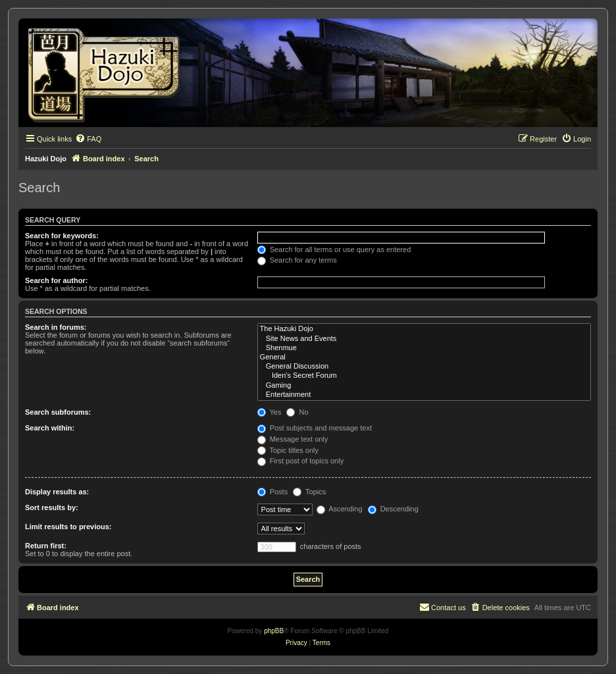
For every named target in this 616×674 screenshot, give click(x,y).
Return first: (46, 546)
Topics (309, 492)
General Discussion (424, 367)
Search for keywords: (62, 236)
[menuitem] (88, 139)
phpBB (274, 631)
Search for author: (56, 280)
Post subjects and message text (315, 428)
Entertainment (424, 395)
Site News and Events (424, 339)
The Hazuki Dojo (424, 329)
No (297, 412)
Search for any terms (297, 260)
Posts (273, 492)
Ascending (340, 509)
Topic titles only (288, 450)
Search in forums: (56, 327)
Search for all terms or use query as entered (334, 249)
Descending (393, 509)
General (424, 357)
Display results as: (57, 492)
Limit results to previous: (68, 527)
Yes (269, 412)
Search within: (50, 428)
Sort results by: (52, 507)
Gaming (424, 386)
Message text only (293, 439)
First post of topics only (301, 461)
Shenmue (424, 348)
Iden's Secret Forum (424, 376)
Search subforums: (58, 412)
